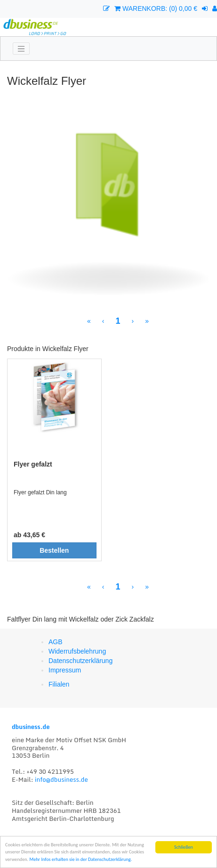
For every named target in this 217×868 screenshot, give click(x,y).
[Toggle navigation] (21, 49)
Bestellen (54, 550)
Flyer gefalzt (33, 464)
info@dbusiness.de (61, 779)
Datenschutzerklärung (80, 661)
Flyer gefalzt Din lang (40, 492)
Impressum (65, 670)
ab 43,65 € (29, 535)
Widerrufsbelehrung (77, 651)
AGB (56, 642)
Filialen (59, 684)
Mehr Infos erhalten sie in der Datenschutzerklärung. (80, 859)
